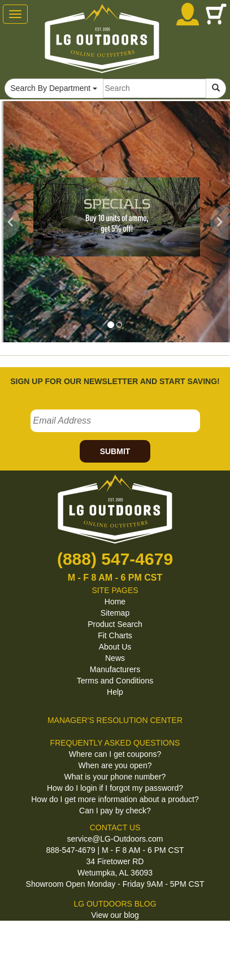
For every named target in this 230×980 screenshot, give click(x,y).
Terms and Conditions (115, 681)
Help (115, 692)
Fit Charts (115, 635)
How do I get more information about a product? (115, 799)
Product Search (115, 624)
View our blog (115, 915)
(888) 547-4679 (115, 559)
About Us (115, 647)
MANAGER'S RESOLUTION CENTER (115, 720)
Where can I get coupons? (115, 754)
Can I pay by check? (115, 811)
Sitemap (115, 613)
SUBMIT (115, 451)
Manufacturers (115, 669)
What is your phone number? (115, 777)
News (115, 658)
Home (115, 602)
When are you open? (115, 765)
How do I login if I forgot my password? (115, 788)
